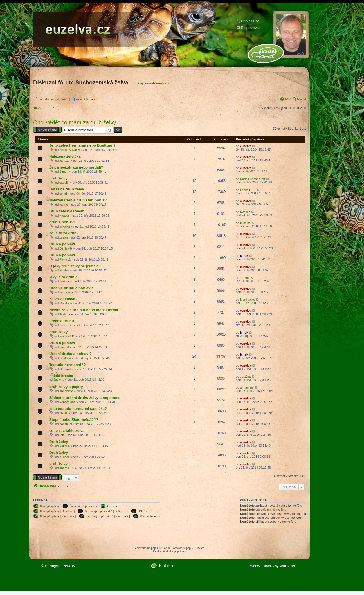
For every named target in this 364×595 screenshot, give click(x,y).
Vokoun (65, 446)
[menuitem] (51, 99)
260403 (65, 413)
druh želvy (58, 178)
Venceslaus (67, 402)
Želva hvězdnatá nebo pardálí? (76, 167)
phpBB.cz (180, 551)
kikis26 (64, 347)
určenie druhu (62, 321)
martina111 (67, 336)
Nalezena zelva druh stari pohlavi (78, 200)
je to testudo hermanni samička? (78, 409)
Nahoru (167, 566)
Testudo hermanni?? (67, 365)
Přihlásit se (248, 21)
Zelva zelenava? (63, 299)
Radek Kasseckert (252, 179)
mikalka (65, 226)
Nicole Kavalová (70, 150)
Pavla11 (65, 259)
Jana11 (64, 161)
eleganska (66, 369)
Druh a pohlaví (62, 244)
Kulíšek (64, 457)
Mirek (244, 256)
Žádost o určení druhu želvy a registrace (85, 398)
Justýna (65, 314)
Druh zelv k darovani (67, 211)
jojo (62, 292)
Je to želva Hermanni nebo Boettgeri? (82, 145)
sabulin (64, 183)
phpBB (155, 548)
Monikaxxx (67, 303)
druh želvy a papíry (66, 387)
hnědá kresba (61, 376)
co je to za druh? (64, 233)
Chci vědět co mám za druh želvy (75, 122)
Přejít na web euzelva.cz (154, 83)
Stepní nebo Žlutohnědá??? (74, 420)
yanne (64, 205)
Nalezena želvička (65, 156)
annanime (66, 391)
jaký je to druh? (63, 277)
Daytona (65, 358)
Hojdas (64, 270)
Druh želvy (59, 442)
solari (63, 194)
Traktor (64, 281)
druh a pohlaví (62, 222)
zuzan (63, 237)
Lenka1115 (248, 190)
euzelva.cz (68, 566)
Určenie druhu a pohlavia (71, 288)
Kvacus (64, 215)
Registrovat (248, 28)
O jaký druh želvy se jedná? (74, 266)
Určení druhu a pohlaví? (70, 354)
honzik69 (66, 424)
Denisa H (66, 248)
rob (62, 435)
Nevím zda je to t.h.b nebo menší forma (84, 310)
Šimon (64, 172)
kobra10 (65, 325)
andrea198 (67, 468)
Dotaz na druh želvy (67, 189)
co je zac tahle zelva (67, 431)
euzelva (246, 146)
